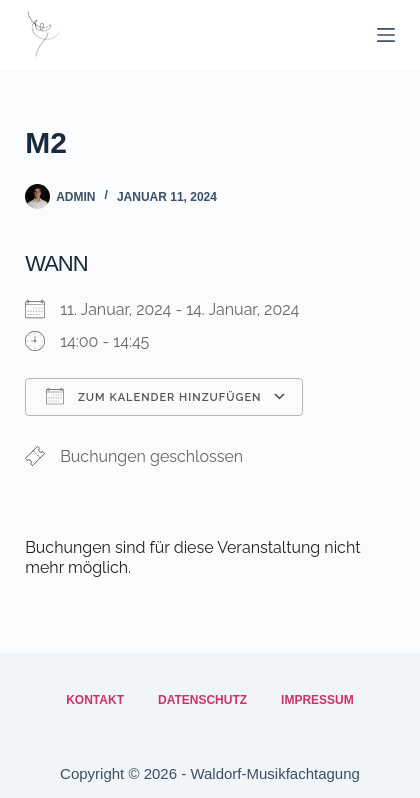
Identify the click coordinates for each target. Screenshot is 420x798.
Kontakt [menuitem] (95, 700)
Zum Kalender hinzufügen (153, 396)
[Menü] (386, 35)
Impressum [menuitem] (317, 700)
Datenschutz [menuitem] (202, 700)
